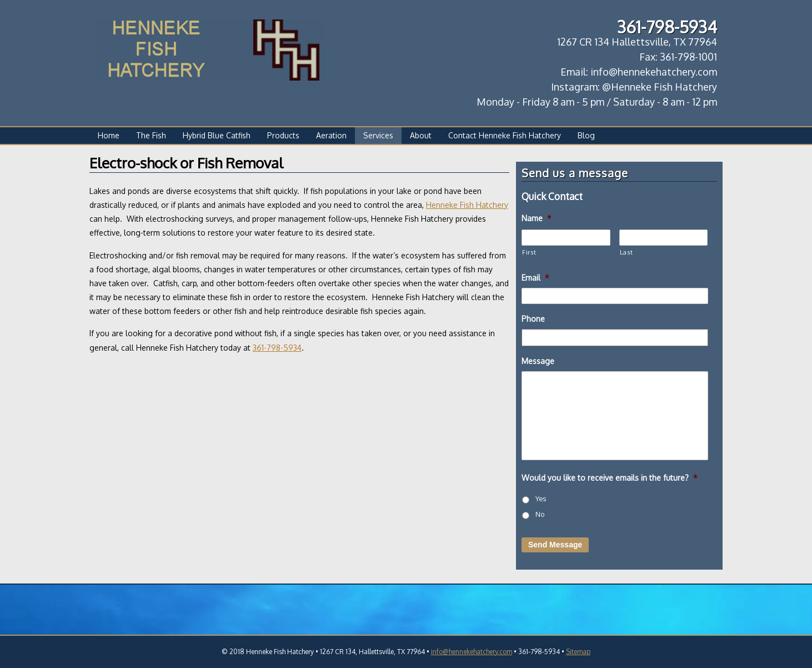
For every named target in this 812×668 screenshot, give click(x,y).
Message (538, 361)
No (540, 514)
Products (283, 135)
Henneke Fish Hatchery (467, 205)
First (529, 252)
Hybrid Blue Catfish (217, 135)
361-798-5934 (277, 348)
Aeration (331, 135)
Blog (586, 135)
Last (626, 252)
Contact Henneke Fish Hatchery (505, 135)
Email (535, 278)
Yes (541, 498)
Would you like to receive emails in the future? (610, 478)
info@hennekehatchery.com (472, 652)
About (421, 135)
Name (537, 218)
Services (378, 135)
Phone (533, 319)
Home (109, 135)
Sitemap (578, 652)
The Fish (151, 135)
